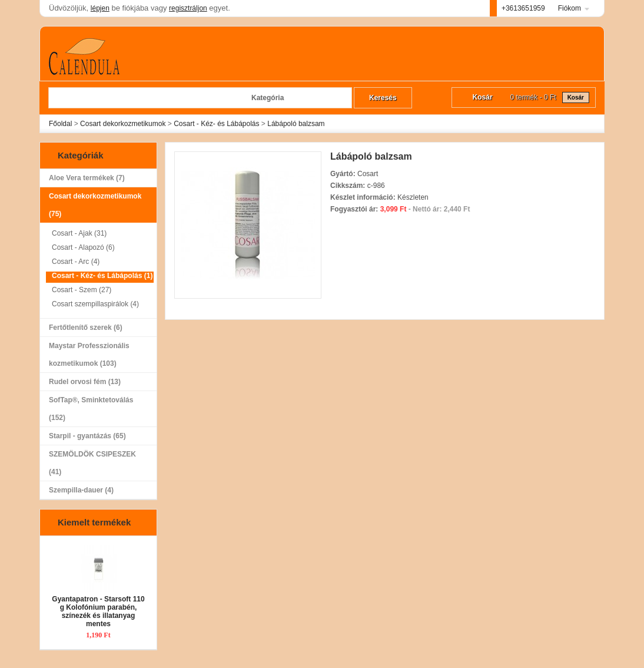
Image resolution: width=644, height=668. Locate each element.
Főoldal (60, 124)
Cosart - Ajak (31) (79, 233)
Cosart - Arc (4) (76, 262)
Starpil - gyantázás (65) (95, 436)
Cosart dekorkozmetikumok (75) (95, 207)
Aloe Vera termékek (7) (87, 178)
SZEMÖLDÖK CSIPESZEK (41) (92, 463)
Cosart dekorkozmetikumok (123, 124)
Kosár (576, 97)
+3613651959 (523, 8)
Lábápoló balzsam (296, 124)
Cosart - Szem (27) (82, 290)
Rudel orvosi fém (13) (85, 382)
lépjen (100, 8)
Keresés (383, 98)
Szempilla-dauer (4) (81, 490)
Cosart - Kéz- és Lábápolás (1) (102, 276)
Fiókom (570, 8)
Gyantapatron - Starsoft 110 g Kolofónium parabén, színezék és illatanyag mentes (98, 611)
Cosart (368, 174)
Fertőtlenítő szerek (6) (86, 328)
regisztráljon (188, 8)
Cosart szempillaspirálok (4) (95, 304)
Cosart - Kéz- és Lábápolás (216, 124)
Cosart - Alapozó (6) (83, 247)
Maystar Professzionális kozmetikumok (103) (95, 357)
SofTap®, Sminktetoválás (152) (95, 411)
